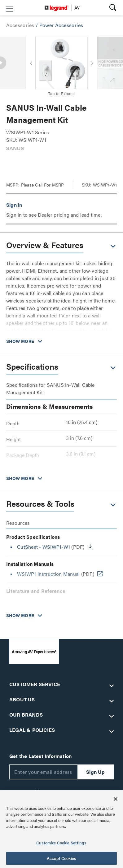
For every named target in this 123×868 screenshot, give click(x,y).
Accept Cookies (61, 858)
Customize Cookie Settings (61, 843)
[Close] (116, 799)
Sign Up (95, 772)
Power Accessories (61, 25)
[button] (10, 9)
